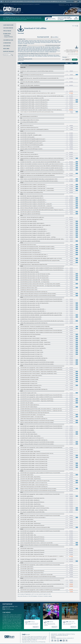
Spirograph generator (20, 18)
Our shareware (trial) (51, 55)
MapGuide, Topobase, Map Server (50, 49)
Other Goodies (55, 43)
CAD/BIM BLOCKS (8, 40)
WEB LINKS (6, 49)
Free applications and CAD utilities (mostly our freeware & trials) (33, 54)
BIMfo (4, 608)
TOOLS (31, 622)
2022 (57, 45)
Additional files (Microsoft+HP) (25, 59)
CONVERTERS (7, 43)
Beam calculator (12, 18)
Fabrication (20, 51)
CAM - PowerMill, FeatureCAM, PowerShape (31, 43)
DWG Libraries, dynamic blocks (54, 56)
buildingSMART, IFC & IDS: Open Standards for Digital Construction (17, 622)
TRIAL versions (31, 44)
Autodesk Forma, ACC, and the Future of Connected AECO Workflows (18, 619)
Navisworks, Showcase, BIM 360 (47, 42)
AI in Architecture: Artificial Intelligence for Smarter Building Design (17, 625)
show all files (54, 37)
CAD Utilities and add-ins (46, 43)
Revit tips (33, 17)
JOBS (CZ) (70, 622)
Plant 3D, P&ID (54, 50)
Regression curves (30, 18)
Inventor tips (28, 17)
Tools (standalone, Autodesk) (43, 52)
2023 (55, 45)
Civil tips (37, 17)
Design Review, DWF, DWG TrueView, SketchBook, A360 (32, 49)
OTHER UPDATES (53, 52)
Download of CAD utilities (32, 28)
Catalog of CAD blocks (8, 37)
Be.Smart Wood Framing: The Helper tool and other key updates (17, 628)
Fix (18, 52)
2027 (46, 45)
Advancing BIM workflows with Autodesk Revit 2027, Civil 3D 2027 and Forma (19, 615)
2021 (59, 45)
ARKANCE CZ (54, 634)
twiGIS (4, 609)
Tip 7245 (49, 594)
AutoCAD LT (25, 47)
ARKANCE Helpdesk (33, 596)
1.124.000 (7, 17)
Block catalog (49, 596)
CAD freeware (7, 35)
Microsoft (20, 60)
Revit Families (38, 55)
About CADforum (33, 640)
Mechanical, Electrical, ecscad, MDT (35, 47)
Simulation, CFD (38, 51)
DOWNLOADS (7, 34)
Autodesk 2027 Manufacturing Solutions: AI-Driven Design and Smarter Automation (21, 616)
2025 (51, 45)
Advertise (33, 642)
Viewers (20, 41)
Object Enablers (25, 41)
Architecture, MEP (39, 48)
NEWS (50, 622)
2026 (49, 45)
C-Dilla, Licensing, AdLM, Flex (29, 51)
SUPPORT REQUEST (9, 51)
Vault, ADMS (26, 50)
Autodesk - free (22, 39)
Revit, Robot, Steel (36, 42)
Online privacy (42, 642)
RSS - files (75, 26)
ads (33, 1)
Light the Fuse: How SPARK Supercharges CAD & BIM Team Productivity (18, 624)
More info (36, 627)
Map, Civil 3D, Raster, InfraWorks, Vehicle (51, 47)
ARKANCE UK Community (8, 607)
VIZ (44, 48)
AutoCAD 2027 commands (14, 19)
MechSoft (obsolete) (33, 50)
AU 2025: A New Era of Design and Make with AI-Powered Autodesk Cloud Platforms (21, 627)
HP (23, 60)
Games (57, 55)
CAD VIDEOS (7, 46)
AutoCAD (31, 41)
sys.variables (24, 19)
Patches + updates (22, 45)
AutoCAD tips (23, 17)
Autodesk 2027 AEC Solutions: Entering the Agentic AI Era (15, 618)
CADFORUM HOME (8, 25)
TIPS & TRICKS (7, 31)
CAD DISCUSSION (8, 28)
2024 (53, 45)
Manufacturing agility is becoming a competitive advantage (16, 621)
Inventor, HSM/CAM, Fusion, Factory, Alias (42, 41)
